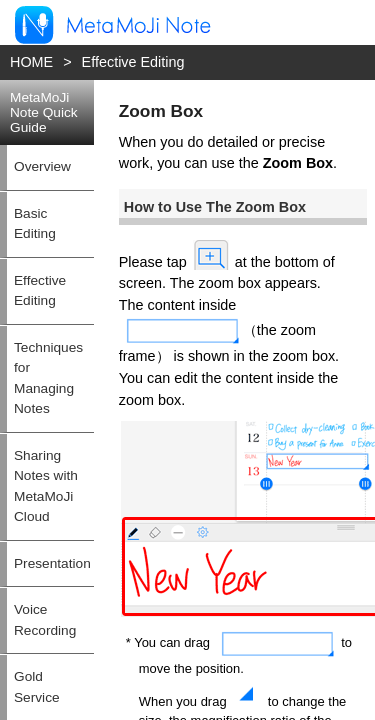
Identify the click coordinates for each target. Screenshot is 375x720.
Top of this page (331, 641)
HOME (25, 59)
